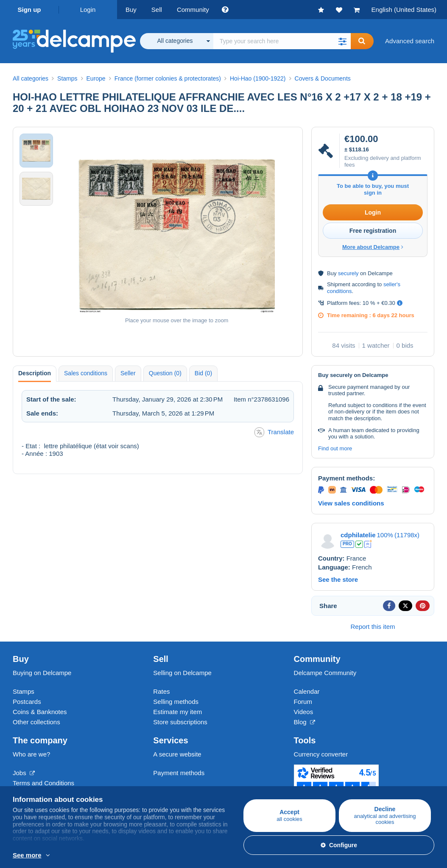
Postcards (27, 702)
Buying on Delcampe (42, 673)
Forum (303, 702)
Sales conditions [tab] (86, 373)
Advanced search (410, 41)
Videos (304, 712)
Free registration (373, 231)
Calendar (307, 691)
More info (118, 856)
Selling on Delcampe (182, 673)
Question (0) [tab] (165, 373)
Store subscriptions (180, 722)
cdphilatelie (358, 535)
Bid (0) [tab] (203, 373)
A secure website (177, 754)
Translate (274, 432)
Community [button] (193, 10)
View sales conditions (351, 503)
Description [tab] (35, 373)
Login (88, 10)
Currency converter (321, 754)
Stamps (24, 691)
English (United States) (404, 10)
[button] (342, 41)
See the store (338, 579)
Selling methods (176, 702)
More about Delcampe (373, 247)
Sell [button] (157, 10)
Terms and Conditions (43, 783)
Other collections (36, 722)
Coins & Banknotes (40, 712)
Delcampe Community (325, 673)
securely (348, 273)
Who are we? (31, 754)
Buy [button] (131, 10)
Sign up (29, 10)
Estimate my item (177, 712)
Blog (305, 722)
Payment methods (179, 773)
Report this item (373, 627)
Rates (161, 691)
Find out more (335, 448)
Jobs (24, 773)
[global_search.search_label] (282, 41)
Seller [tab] (128, 373)
